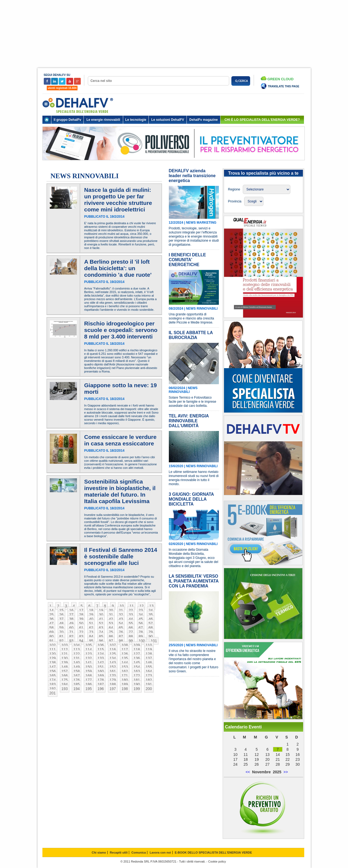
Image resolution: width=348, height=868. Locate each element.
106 (101, 645)
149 (77, 667)
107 (113, 645)
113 (77, 650)
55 (131, 623)
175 (65, 680)
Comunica (139, 852)
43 (121, 619)
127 (137, 654)
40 (91, 619)
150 (88, 667)
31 (111, 615)
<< (248, 772)
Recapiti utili (119, 852)
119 (149, 650)
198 (125, 689)
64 (111, 628)
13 (151, 606)
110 (149, 645)
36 (52, 619)
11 (132, 606)
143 (113, 663)
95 (91, 641)
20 (111, 610)
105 (88, 645)
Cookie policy (217, 861)
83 (81, 636)
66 (131, 628)
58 (52, 628)
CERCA (241, 81)
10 (122, 606)
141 (88, 663)
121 (65, 654)
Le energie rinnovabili (103, 120)
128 (149, 654)
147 (53, 667)
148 (65, 667)
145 (137, 663)
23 (141, 610)
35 (151, 615)
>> (285, 772)
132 (88, 658)
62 (91, 628)
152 (113, 667)
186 (88, 684)
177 (88, 680)
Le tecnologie (136, 120)
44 (131, 619)
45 (141, 619)
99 (131, 641)
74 (101, 632)
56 (141, 623)
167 (77, 676)
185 (77, 684)
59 (61, 628)
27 (71, 615)
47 (52, 623)
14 (52, 610)
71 (71, 632)
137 (149, 658)
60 (71, 628)
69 (52, 632)
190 (137, 684)
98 (121, 641)
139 (65, 663)
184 (65, 684)
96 (101, 641)
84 (91, 636)
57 (151, 623)
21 (121, 610)
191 (149, 684)
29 (91, 615)
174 (53, 680)
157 (65, 671)
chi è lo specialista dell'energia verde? (262, 120)
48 (61, 623)
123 (88, 654)
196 (101, 689)
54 (121, 623)
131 (77, 658)
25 (52, 615)
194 (77, 689)
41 (101, 619)
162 (125, 671)
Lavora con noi (160, 852)
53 (111, 623)
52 (101, 623)
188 (113, 684)
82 (71, 636)
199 (137, 689)
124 (101, 654)
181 (137, 680)
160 (101, 671)
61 (81, 628)
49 (71, 623)
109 (137, 645)
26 (61, 615)
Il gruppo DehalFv (67, 120)
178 (101, 680)
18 (91, 610)
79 (151, 632)
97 (111, 641)
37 (61, 619)
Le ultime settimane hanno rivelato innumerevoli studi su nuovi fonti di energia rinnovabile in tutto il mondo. (194, 478)
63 (101, 628)
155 (149, 667)
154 (137, 667)
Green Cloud (277, 79)
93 (71, 641)
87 (121, 636)
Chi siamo (99, 852)
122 (77, 654)
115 (101, 650)
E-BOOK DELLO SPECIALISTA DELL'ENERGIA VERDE (213, 852)
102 (53, 645)
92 (61, 641)
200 (149, 689)
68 (151, 628)
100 (142, 641)
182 (149, 680)
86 (111, 636)
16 (71, 610)
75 (111, 632)
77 (131, 632)
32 (121, 615)
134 (113, 658)
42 (111, 619)
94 (81, 641)
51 (91, 623)
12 (142, 606)
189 (125, 684)
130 (65, 658)
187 (101, 684)
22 (131, 610)
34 (141, 615)
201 (53, 693)
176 (77, 680)
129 (53, 658)
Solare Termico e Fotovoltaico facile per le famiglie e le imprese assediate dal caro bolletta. (193, 402)
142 (101, 663)
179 (113, 680)
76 (121, 632)
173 (149, 676)
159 (88, 671)
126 (125, 654)
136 (137, 658)
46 (151, 619)
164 (149, 671)
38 (71, 619)
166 (65, 676)
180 (125, 680)
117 (125, 650)
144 (125, 663)
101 (154, 641)
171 (125, 676)
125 (113, 654)
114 (88, 650)
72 (81, 632)
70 (61, 632)
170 (113, 676)
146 (149, 663)
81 (61, 636)
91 (52, 641)
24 (151, 610)
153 (125, 667)
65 (121, 628)
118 (137, 650)
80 (52, 636)
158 (77, 671)
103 (65, 645)
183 (53, 684)
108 (125, 645)
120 (53, 654)
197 (113, 689)
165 (53, 676)
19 (101, 610)
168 (88, 676)
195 (88, 689)
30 (101, 615)
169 (101, 676)
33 (131, 615)
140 (77, 663)
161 (113, 671)
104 (77, 645)
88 (131, 636)
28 (81, 615)
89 (141, 636)
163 (137, 671)
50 (81, 623)
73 (91, 632)
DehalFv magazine (203, 120)
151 (101, 667)
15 (61, 610)
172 (137, 676)
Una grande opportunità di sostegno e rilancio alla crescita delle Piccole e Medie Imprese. (192, 318)
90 (151, 636)
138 (53, 663)
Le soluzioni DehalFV (168, 120)
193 (65, 689)
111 (53, 650)
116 (113, 650)
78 (141, 632)
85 (101, 636)
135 (125, 658)
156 (53, 671)
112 (65, 650)
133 (101, 658)
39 (81, 619)
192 (53, 689)
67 (141, 628)
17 (81, 610)
